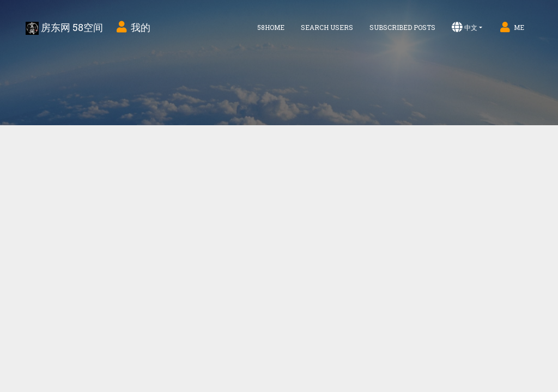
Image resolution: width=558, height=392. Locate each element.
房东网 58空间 (64, 28)
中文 (465, 27)
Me (511, 27)
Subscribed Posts (402, 27)
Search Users (327, 27)
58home (271, 27)
